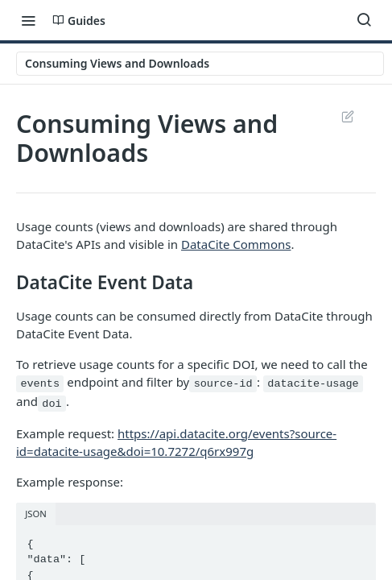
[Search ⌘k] (364, 20)
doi (52, 403)
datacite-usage (313, 384)
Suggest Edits (347, 116)
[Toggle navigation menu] (28, 20)
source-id (223, 384)
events (40, 384)
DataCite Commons (236, 244)
